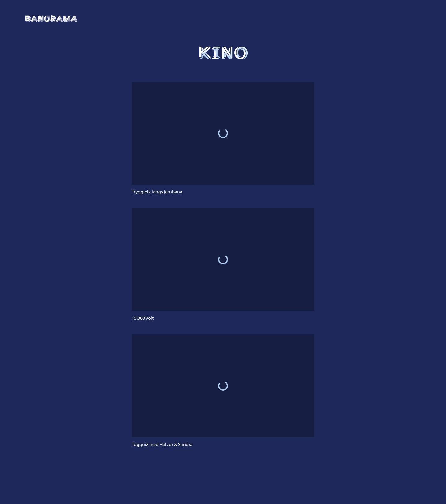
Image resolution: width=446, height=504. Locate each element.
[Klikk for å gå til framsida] (51, 19)
